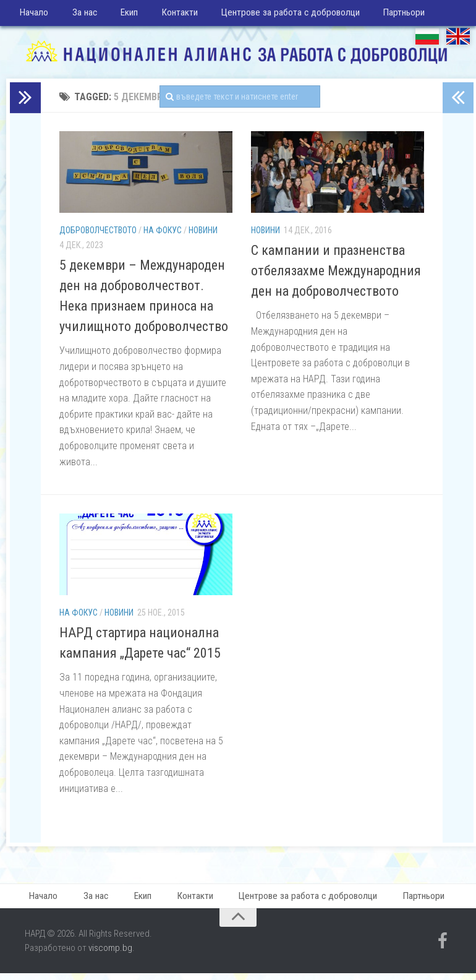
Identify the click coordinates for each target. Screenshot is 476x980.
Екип (120, 15)
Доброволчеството (98, 235)
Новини (203, 235)
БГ (427, 41)
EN (458, 41)
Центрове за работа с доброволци (274, 15)
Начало (33, 15)
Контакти (166, 15)
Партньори (385, 15)
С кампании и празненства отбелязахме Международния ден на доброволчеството (336, 276)
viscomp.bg (110, 955)
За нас (79, 15)
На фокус (163, 235)
